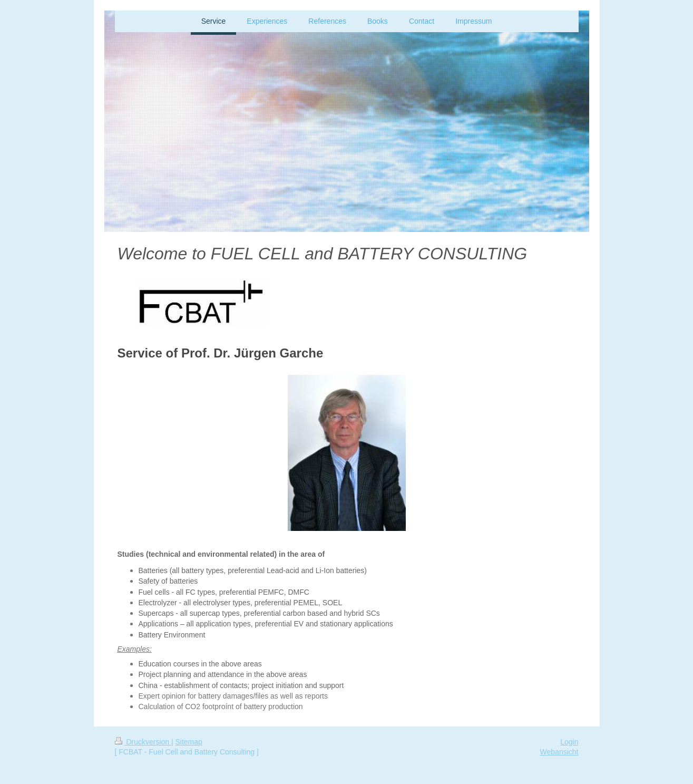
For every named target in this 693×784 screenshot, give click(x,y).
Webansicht (559, 752)
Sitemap (189, 742)
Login (569, 742)
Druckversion (143, 742)
